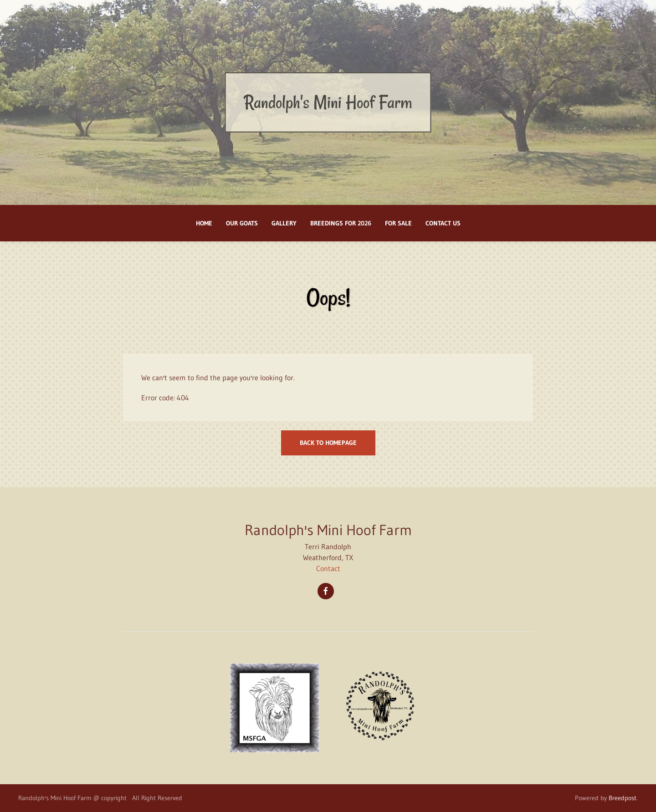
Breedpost (623, 798)
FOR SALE (398, 223)
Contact (328, 568)
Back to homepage (328, 443)
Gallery (284, 223)
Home (204, 223)
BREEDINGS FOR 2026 (341, 223)
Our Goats (242, 223)
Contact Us (443, 223)
